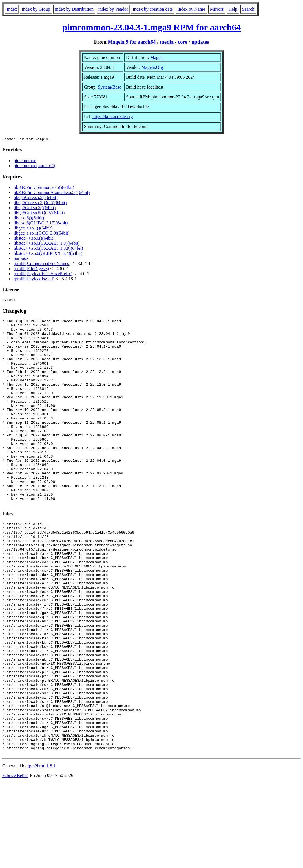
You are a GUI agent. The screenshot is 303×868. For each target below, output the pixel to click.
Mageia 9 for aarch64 (132, 42)
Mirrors (217, 9)
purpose (21, 259)
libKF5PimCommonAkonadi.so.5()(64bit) (52, 193)
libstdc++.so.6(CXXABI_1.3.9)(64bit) (48, 249)
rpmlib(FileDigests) (31, 269)
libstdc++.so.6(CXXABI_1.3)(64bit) (47, 244)
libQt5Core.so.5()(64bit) (36, 198)
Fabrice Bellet (15, 861)
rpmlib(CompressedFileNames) (42, 264)
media (167, 42)
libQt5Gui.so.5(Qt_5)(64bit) (39, 214)
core (183, 42)
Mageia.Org (152, 67)
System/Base (110, 87)
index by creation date (153, 9)
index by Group (36, 9)
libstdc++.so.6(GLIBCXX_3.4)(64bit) (48, 254)
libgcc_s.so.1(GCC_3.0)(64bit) (42, 234)
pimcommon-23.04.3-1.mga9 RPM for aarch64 (151, 27)
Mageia (157, 57)
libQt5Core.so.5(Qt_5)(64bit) (40, 203)
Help (233, 9)
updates (200, 42)
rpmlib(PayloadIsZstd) (34, 280)
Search (248, 9)
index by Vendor (113, 9)
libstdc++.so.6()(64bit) (34, 239)
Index (12, 9)
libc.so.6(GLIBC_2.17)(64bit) (41, 224)
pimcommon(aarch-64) (34, 166)
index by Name (191, 9)
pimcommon (25, 161)
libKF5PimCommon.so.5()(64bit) (44, 188)
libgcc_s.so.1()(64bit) (33, 229)
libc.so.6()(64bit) (29, 219)
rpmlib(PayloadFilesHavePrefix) (43, 274)
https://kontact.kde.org (113, 117)
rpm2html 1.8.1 (42, 851)
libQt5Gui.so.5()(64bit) (35, 208)
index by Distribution (74, 9)
